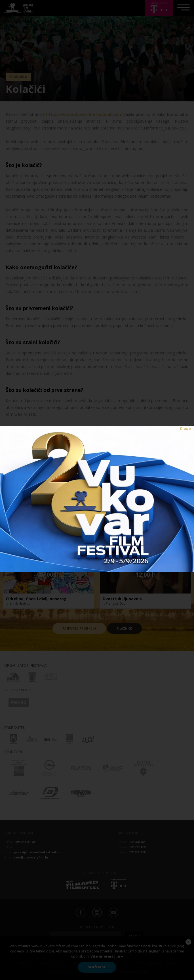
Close (185, 428)
